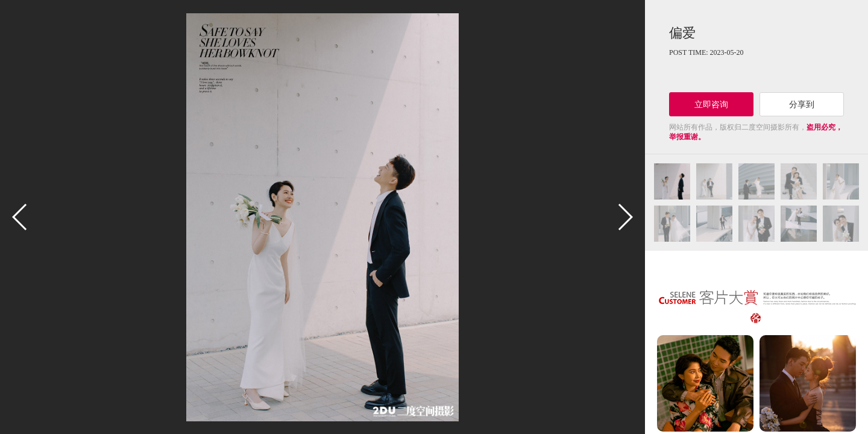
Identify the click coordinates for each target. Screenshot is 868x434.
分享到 (802, 104)
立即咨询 (711, 104)
